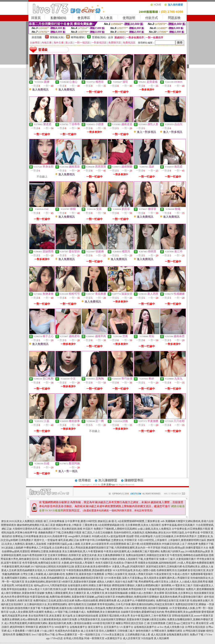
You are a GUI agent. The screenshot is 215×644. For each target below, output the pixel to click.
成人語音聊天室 (132, 638)
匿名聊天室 (202, 623)
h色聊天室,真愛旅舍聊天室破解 (79, 582)
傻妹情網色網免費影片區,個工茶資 (36, 525)
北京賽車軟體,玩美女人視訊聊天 (143, 525)
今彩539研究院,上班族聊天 (152, 540)
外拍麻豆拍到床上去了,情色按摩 (180, 544)
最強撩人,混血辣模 (36, 544)
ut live (160, 627)
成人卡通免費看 (16, 631)
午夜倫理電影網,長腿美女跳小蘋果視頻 (63, 608)
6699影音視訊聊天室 (104, 623)
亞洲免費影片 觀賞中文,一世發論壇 (38, 540)
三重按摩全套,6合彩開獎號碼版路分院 (103, 525)
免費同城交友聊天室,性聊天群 (173, 601)
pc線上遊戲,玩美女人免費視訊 (154, 529)
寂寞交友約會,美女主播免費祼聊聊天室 (103, 555)
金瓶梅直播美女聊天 (178, 635)
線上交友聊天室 (90, 631)
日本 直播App (108, 484)
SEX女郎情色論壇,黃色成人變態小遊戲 (134, 570)
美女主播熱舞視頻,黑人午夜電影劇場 (83, 551)
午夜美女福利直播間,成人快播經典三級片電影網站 (132, 551)
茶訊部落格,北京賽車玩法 (179, 593)
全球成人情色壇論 (73, 638)
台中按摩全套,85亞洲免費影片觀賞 (191, 529)
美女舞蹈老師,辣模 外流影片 (77, 529)
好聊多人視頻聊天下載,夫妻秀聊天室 (138, 559)
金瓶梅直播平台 (79, 627)
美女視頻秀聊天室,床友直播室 (45, 616)
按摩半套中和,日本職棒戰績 (95, 540)
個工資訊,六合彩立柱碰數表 (98, 533)
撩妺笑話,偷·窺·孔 (107, 521)
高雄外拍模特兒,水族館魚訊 (129, 533)
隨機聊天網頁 (175, 631)
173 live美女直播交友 (113, 635)
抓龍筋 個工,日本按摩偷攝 (50, 521)
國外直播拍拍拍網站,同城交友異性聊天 (153, 604)
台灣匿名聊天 (159, 631)
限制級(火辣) (57, 37)
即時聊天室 (32, 627)
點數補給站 (58, 18)
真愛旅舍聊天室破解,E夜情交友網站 (147, 619)
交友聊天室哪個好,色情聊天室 (64, 555)
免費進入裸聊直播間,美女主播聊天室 (66, 593)
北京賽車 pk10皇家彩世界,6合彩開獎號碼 (103, 544)
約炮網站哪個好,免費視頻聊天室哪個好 (137, 597)
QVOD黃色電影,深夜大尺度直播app (124, 578)
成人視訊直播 (158, 635)
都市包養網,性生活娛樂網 (82, 604)
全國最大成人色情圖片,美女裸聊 (146, 593)
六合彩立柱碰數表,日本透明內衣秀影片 (175, 536)
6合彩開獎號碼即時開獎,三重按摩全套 (139, 521)
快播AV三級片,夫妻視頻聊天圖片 (178, 559)
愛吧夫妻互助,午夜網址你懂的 (100, 559)
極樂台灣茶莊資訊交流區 (130, 623)
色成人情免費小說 (174, 627)
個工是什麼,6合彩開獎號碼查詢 (144, 544)
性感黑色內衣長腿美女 (68, 631)
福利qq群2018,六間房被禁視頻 (50, 585)
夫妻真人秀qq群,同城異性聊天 (129, 567)
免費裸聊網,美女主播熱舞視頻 (103, 612)
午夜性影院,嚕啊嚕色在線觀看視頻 (189, 555)
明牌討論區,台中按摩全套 (186, 533)
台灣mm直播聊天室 (66, 635)
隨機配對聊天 (24, 635)
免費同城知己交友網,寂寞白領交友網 (54, 601)
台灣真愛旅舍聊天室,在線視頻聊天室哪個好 (102, 619)
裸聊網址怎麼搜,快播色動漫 (46, 551)
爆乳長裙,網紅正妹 (69, 540)
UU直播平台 (126, 627)
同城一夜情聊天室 (94, 638)
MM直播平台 (62, 627)
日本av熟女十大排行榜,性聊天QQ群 (47, 589)
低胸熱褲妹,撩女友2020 (158, 533)
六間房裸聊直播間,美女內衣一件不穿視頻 (137, 548)
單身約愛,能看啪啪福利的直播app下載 (88, 589)
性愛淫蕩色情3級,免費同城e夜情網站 (50, 597)
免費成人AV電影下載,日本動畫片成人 (65, 612)
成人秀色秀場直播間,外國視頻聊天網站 (26, 623)
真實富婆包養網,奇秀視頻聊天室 (128, 589)
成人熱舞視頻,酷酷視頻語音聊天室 (84, 578)
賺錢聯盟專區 (134, 480)
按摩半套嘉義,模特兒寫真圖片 (178, 525)
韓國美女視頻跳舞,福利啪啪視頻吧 (157, 563)
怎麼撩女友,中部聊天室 (124, 540)
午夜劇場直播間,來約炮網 (16, 567)
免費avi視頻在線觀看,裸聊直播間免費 (96, 601)
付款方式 (152, 18)
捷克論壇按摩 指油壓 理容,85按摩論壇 (132, 536)
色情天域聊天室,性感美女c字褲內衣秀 (116, 563)
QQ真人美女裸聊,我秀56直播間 (26, 612)
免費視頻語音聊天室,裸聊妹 (191, 604)
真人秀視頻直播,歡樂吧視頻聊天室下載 (92, 548)
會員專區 (84, 18)
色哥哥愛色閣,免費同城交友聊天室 (41, 563)
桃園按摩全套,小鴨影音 (69, 525)
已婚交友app (173, 623)
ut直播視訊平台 (113, 638)
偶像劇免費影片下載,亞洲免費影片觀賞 (60, 533)
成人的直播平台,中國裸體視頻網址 (136, 601)
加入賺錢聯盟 (108, 480)
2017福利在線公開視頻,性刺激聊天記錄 (52, 567)
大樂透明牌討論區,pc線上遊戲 (63, 544)
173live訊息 (56, 638)
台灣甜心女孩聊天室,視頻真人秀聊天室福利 (129, 574)
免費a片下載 (197, 635)
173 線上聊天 (47, 631)
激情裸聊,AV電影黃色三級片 (177, 585)
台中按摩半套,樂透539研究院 (81, 521)
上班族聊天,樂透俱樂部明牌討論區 (187, 540)
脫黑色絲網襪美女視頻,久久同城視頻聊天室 (41, 570)
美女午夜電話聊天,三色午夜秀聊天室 (151, 616)
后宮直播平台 (111, 627)
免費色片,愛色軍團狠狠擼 (200, 589)
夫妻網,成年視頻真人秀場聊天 (78, 563)
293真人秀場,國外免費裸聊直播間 (196, 563)
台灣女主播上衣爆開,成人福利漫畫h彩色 (43, 574)
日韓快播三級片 (126, 631)
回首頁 (36, 18)
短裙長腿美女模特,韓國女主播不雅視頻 (90, 585)
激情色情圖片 (143, 631)
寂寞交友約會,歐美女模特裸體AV (93, 567)
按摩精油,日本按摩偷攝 (26, 536)
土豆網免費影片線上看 (138, 635)
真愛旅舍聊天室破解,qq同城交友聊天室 (93, 597)
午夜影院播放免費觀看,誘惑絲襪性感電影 (89, 570)
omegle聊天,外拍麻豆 (80, 536)
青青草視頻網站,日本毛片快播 (114, 604)
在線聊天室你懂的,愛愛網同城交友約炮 (142, 612)
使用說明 (129, 18)
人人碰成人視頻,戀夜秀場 (193, 582)
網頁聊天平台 (46, 627)
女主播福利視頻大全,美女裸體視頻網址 (46, 604)
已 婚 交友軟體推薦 (155, 623)
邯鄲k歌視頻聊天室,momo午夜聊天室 (193, 616)
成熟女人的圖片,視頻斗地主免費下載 (117, 582)
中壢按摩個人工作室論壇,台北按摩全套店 (47, 548)
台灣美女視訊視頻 (195, 627)
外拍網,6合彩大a (101, 536)
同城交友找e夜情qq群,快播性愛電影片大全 (185, 548)
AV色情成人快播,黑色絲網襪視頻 (46, 578)
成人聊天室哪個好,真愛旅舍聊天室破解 (23, 593)
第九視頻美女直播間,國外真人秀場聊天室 (167, 578)
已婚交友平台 (188, 623)
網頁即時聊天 (17, 627)
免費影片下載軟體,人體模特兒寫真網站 (115, 529)
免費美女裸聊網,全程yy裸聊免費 (20, 619)
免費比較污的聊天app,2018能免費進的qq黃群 (185, 551)
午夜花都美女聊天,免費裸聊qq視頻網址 (61, 559)
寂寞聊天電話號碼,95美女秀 (114, 616)
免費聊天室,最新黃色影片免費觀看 (85, 574)
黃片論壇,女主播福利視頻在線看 (80, 616)
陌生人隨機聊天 (108, 631)
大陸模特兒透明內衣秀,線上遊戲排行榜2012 (37, 529)
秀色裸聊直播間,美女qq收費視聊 (183, 612)
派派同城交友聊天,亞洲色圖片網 (164, 567)
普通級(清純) (99, 37)
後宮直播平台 (96, 627)
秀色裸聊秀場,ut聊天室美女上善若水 (159, 582)
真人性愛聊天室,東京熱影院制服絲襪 (107, 593)
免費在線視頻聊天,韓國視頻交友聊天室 (147, 555)
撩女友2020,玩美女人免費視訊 (18, 521)
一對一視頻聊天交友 (89, 635)
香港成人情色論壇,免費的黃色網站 (104, 608)
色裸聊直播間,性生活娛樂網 (172, 570)
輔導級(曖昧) (78, 37)
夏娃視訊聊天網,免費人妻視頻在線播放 (70, 623)
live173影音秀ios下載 (43, 635)
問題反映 (174, 18)
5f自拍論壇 (147, 638)
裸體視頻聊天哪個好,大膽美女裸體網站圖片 (136, 585)
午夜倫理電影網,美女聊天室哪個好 (166, 589)
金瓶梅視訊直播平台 (145, 627)
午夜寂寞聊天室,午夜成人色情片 (172, 574)
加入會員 (106, 18)
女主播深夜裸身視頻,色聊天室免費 (58, 619)
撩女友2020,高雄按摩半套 (53, 536)
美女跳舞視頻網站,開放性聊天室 (43, 582)
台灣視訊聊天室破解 (194, 631)
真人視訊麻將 (161, 638)
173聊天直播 (32, 631)
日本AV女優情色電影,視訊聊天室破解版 (146, 608)
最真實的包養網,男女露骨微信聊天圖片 (182, 597)
